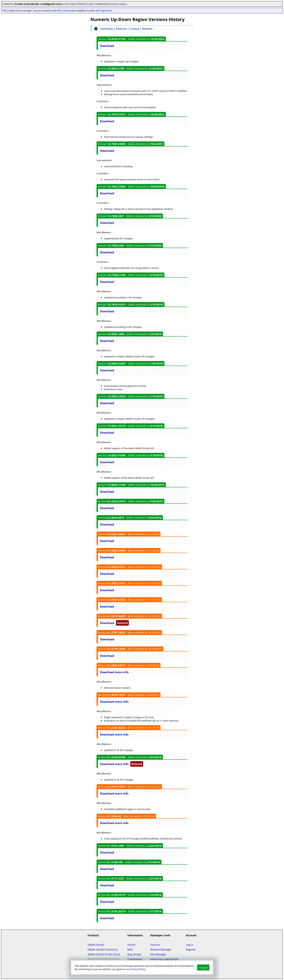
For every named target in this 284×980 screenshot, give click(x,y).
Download (107, 46)
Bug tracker (134, 954)
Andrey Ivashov (118, 4)
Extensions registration (164, 959)
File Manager (158, 954)
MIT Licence (64, 11)
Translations (135, 959)
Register (191, 949)
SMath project (86, 4)
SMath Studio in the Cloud (104, 954)
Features (121, 29)
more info (122, 672)
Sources (155, 945)
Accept (203, 967)
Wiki (130, 949)
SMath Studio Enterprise (103, 949)
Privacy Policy (138, 969)
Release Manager (161, 949)
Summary (107, 29)
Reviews (147, 29)
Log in (190, 945)
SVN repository (104, 11)
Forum (131, 945)
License (134, 29)
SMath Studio (96, 945)
